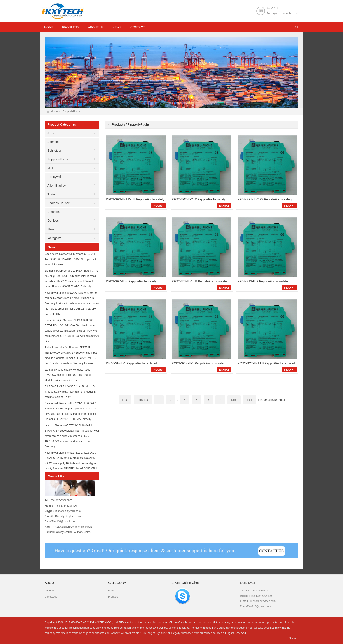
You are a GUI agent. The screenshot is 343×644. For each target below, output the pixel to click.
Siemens (53, 142)
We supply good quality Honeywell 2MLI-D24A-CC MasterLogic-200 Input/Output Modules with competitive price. (68, 375)
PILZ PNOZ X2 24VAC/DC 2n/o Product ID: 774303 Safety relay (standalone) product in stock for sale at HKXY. (70, 392)
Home (54, 112)
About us (96, 27)
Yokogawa (54, 238)
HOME (49, 27)
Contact (138, 27)
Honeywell (55, 177)
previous (143, 400)
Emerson (54, 212)
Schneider (54, 150)
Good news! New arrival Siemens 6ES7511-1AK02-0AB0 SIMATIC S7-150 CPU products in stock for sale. (71, 259)
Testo (51, 194)
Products (71, 27)
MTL (51, 168)
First (125, 400)
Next (234, 400)
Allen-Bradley (57, 185)
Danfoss (53, 220)
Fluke (51, 229)
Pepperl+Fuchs (72, 112)
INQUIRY (158, 206)
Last (249, 400)
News (117, 27)
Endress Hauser (58, 203)
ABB (51, 133)
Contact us (51, 597)
